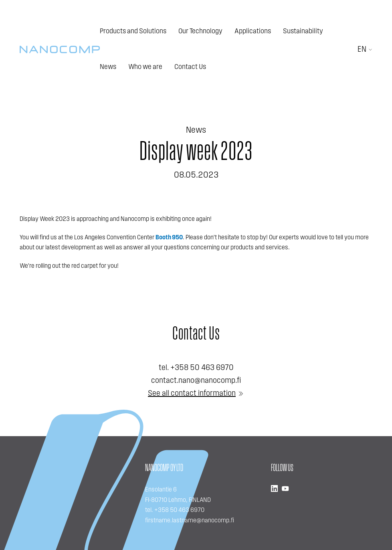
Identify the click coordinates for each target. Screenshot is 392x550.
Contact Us (190, 67)
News (108, 67)
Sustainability (303, 31)
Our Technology (200, 31)
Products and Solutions (133, 31)
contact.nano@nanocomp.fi (196, 381)
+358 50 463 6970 (202, 368)
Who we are (145, 67)
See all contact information (192, 394)
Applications (253, 31)
